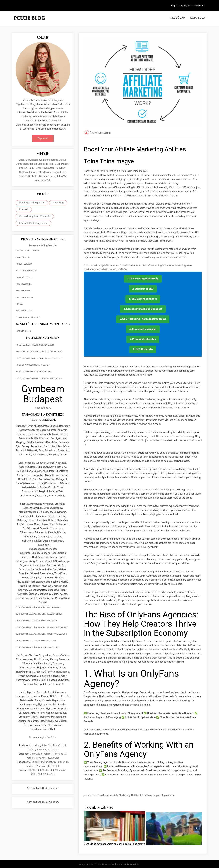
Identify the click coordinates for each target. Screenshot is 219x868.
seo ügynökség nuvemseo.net (33, 365)
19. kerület (36, 770)
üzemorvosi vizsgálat (95, 265)
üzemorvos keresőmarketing (146, 265)
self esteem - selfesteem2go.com (36, 345)
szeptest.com (25, 264)
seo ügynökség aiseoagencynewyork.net (40, 358)
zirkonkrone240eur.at (28, 251)
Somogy (23, 176)
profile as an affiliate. (152, 490)
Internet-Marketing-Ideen (33, 223)
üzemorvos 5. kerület (119, 265)
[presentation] (196, 828)
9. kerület (58, 754)
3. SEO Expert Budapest (143, 299)
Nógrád (57, 172)
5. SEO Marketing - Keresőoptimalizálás (143, 319)
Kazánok (60, 240)
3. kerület (58, 746)
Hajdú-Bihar (35, 168)
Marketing (58, 203)
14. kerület (46, 762)
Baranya (38, 160)
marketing (126, 175)
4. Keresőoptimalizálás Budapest (143, 309)
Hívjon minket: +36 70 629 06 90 (188, 6)
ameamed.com (25, 277)
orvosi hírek (122, 269)
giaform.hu (23, 257)
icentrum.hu (24, 331)
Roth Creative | (119, 864)
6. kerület (53, 750)
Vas (65, 176)
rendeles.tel (24, 284)
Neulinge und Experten (32, 203)
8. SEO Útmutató (143, 349)
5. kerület (42, 750)
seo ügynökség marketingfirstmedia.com (40, 378)
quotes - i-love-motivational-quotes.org (40, 352)
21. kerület (61, 770)
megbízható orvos (105, 269)
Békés (47, 160)
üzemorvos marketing (174, 265)
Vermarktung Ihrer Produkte (35, 216)
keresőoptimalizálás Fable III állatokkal (38, 607)
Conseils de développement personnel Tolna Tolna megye (114, 844)
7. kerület (35, 754)
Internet (24, 210)
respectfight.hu (43, 408)
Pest (64, 172)
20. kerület (48, 770)
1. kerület (35, 746)
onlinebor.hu (25, 291)
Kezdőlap (178, 18)
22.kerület (36, 774)
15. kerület (59, 762)
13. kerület (34, 762)
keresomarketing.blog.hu (43, 246)
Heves (46, 168)
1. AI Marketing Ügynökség (143, 279)
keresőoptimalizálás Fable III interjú (36, 621)
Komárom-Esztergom (41, 172)
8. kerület (46, 754)
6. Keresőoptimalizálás (143, 329)
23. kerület (49, 774)
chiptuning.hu (25, 297)
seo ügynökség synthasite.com (34, 372)
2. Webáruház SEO (143, 289)
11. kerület (41, 758)
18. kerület (53, 766)
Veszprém (40, 180)
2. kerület (47, 746)
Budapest (32, 164)
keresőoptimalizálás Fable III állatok (36, 641)
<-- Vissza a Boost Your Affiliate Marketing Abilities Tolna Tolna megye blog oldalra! (129, 795)
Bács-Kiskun (26, 160)
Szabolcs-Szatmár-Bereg (42, 176)
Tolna (60, 176)
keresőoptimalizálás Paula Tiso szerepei (38, 647)
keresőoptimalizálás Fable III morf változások (41, 634)
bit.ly (20, 304)
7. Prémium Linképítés (143, 339)
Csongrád (43, 164)
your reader (169, 469)
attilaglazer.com (27, 271)
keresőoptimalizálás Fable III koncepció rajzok (42, 627)
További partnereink (29, 317)
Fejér (52, 164)
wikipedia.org (25, 311)
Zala (49, 180)
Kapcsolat (199, 18)
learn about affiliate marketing (161, 196)
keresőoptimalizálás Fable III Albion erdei (39, 614)
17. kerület (41, 766)
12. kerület (53, 758)
